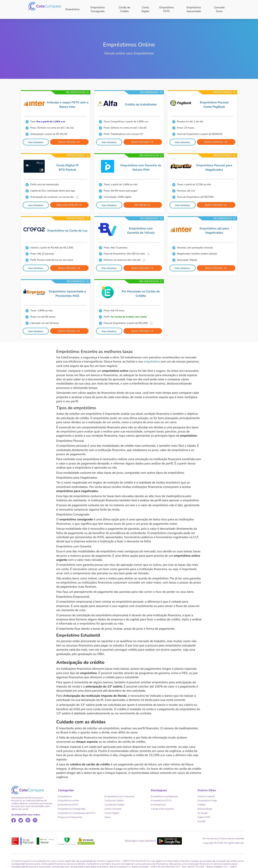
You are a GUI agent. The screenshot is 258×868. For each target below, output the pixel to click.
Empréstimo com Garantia (119, 796)
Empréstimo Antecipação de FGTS (77, 813)
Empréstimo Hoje (207, 800)
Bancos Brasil (205, 809)
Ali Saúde (202, 813)
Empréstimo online (68, 800)
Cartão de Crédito (124, 9)
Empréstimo (73, 9)
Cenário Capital (206, 796)
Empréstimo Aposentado (194, 9)
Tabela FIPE (204, 817)
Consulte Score (219, 9)
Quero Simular (69, 142)
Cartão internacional (162, 809)
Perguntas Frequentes (70, 817)
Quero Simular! (143, 142)
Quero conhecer (216, 142)
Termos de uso (210, 838)
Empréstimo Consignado (98, 9)
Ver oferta (143, 205)
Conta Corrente (113, 809)
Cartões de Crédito (114, 805)
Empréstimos (158, 805)
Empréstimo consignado (164, 796)
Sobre (108, 817)
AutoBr (202, 821)
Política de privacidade (232, 838)
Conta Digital (145, 9)
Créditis (202, 805)
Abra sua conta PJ (69, 205)
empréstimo (152, 362)
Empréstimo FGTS (167, 9)
